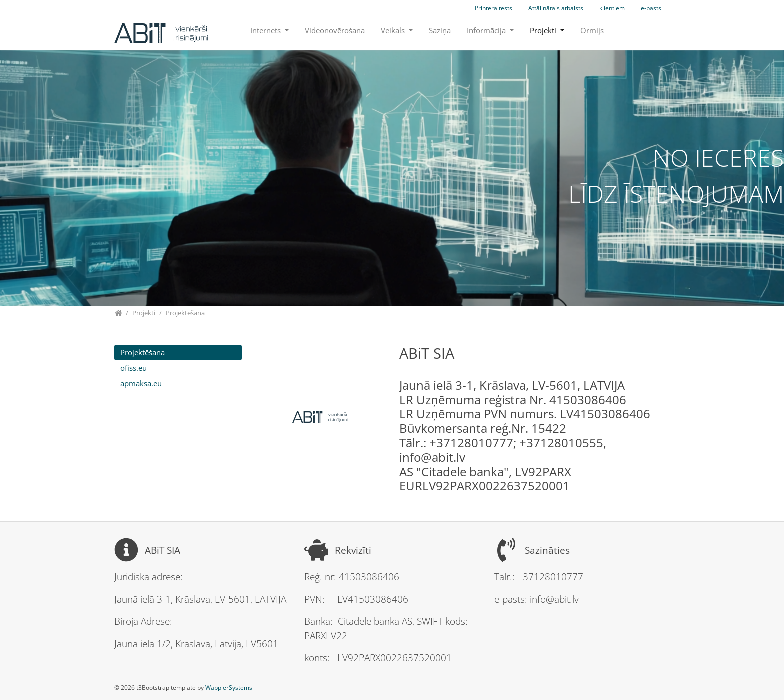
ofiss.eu (134, 368)
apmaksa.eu (141, 383)
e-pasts (651, 8)
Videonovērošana (335, 30)
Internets (267, 30)
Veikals (394, 30)
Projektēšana (143, 352)
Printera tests (494, 8)
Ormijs (592, 30)
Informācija (487, 30)
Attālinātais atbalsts (556, 8)
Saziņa (440, 30)
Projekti (544, 30)
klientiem (612, 8)
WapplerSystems (229, 687)
